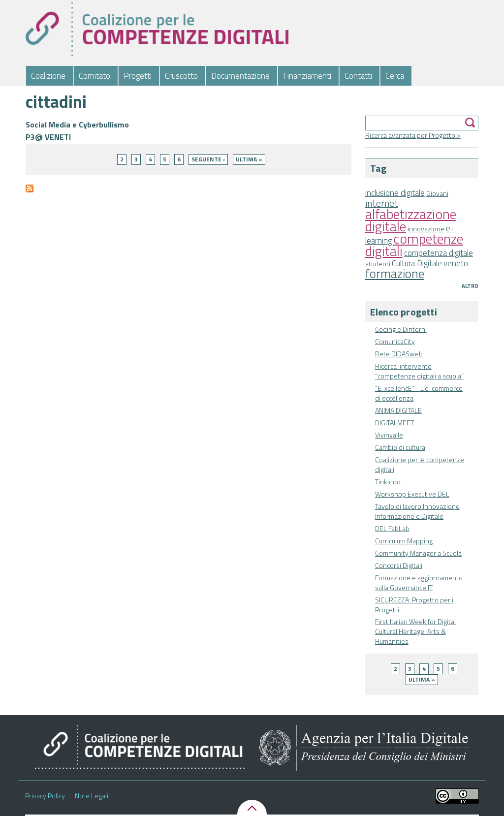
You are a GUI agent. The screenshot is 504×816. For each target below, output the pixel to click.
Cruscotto (181, 76)
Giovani (437, 193)
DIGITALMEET (394, 423)
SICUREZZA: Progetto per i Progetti (414, 605)
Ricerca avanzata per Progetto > (413, 135)
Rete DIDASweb (399, 354)
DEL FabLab (392, 528)
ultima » (422, 679)
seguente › (208, 159)
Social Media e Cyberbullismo (77, 125)
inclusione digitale (395, 193)
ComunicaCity (395, 341)
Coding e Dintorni (401, 329)
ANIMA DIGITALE (398, 410)
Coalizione (48, 76)
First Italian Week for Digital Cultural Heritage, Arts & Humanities (415, 631)
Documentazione (240, 76)
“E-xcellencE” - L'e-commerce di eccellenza (419, 393)
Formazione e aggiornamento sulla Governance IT (419, 582)
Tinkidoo (388, 482)
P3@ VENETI (48, 137)
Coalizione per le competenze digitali (420, 464)
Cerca (395, 76)
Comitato (94, 76)
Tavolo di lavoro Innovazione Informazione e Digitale (417, 511)
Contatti (358, 76)
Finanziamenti (307, 76)
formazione (395, 273)
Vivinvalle (389, 435)
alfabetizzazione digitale (411, 220)
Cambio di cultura (400, 447)
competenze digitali (414, 245)
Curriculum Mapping (404, 541)
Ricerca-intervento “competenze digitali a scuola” (419, 371)
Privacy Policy (45, 796)
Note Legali (92, 796)
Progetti (138, 76)
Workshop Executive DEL (412, 494)
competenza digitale (439, 253)
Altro (470, 286)
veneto (456, 263)
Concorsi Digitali (399, 565)
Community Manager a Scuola (418, 553)
